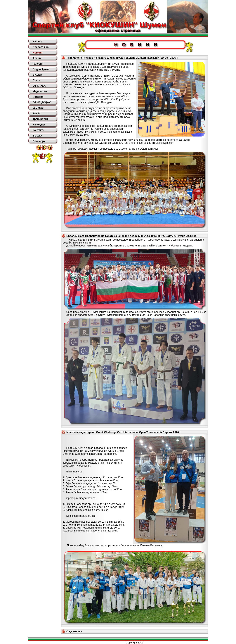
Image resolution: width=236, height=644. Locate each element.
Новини (38, 53)
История (38, 97)
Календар (39, 125)
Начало (37, 42)
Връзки (37, 136)
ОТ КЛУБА (39, 86)
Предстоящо (41, 47)
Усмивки (38, 108)
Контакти (38, 130)
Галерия (38, 64)
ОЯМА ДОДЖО (42, 102)
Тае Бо (37, 113)
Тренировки (40, 119)
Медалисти (40, 91)
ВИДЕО (37, 75)
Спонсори (39, 141)
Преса (37, 80)
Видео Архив (41, 69)
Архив (37, 58)
